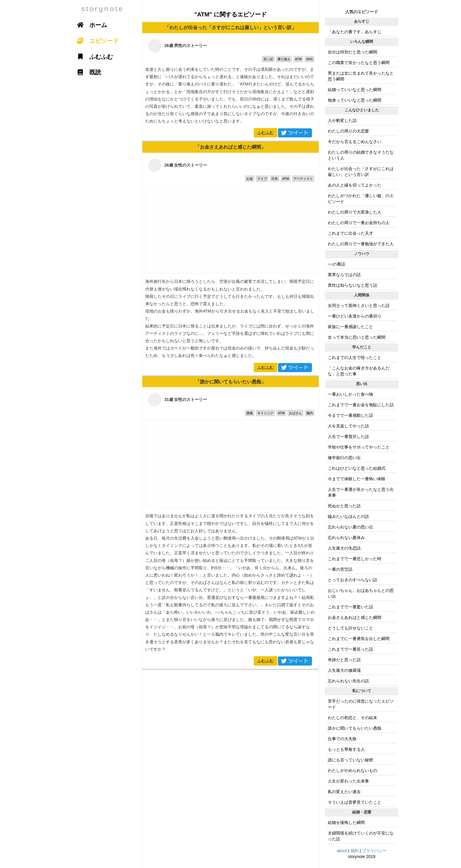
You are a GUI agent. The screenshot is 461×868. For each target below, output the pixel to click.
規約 (355, 851)
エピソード (96, 41)
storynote (102, 9)
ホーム (90, 25)
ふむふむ (265, 133)
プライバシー (374, 851)
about (342, 851)
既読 (87, 72)
